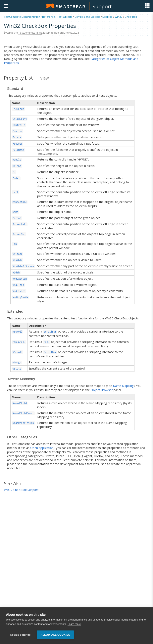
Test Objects (65, 17)
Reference (49, 17)
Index (16, 178)
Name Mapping (123, 386)
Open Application (42, 448)
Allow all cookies (55, 635)
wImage (17, 362)
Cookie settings (20, 635)
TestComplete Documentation (22, 17)
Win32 (119, 17)
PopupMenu (19, 342)
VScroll (18, 352)
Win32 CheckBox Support (21, 490)
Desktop (107, 17)
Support (102, 6)
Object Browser (102, 390)
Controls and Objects (87, 17)
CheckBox (131, 17)
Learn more (74, 624)
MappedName (20, 202)
